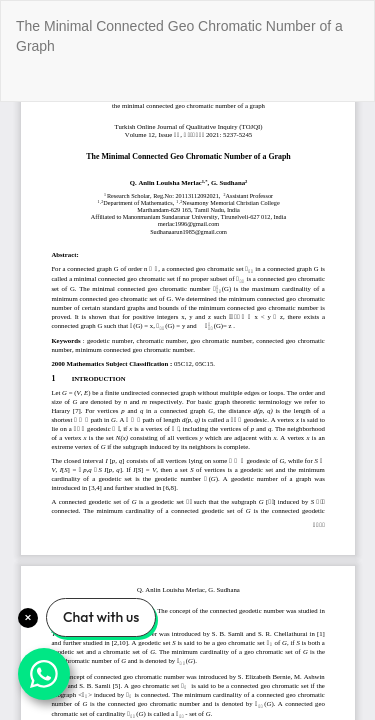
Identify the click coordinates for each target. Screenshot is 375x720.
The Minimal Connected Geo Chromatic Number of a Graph (179, 36)
